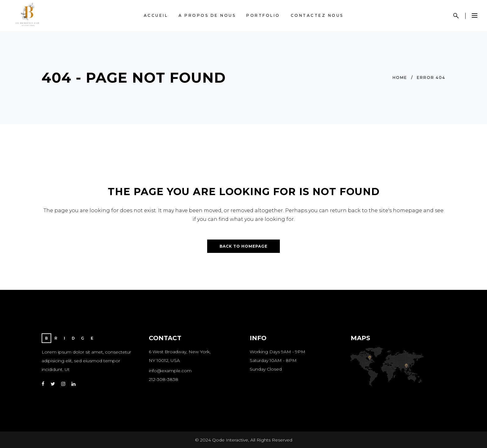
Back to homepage (243, 246)
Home (400, 78)
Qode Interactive (230, 440)
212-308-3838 (164, 379)
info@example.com (170, 371)
